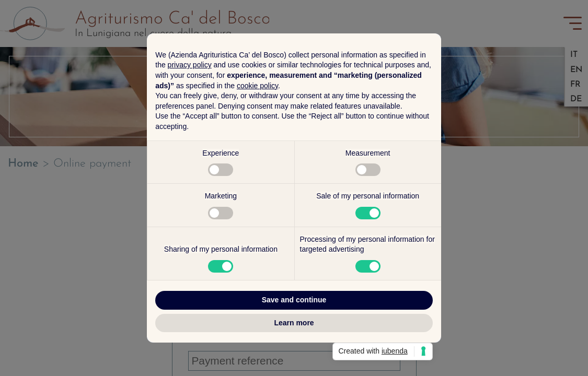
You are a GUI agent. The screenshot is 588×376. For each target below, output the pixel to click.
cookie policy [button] (257, 86)
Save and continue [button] (294, 300)
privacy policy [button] (190, 65)
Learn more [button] (294, 323)
